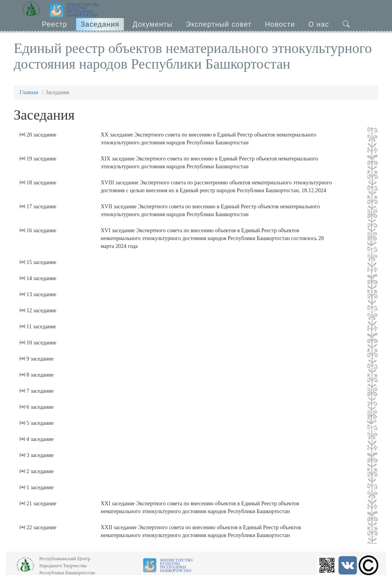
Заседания (100, 24)
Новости (280, 24)
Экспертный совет (219, 24)
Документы (152, 24)
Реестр (55, 24)
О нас (319, 24)
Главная (29, 92)
